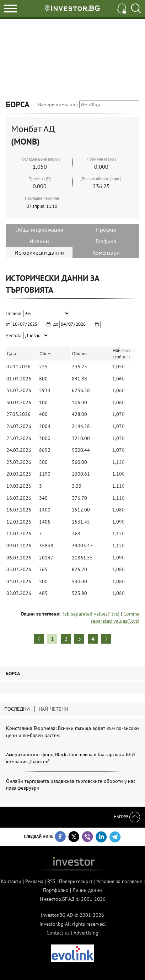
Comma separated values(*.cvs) (115, 617)
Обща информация (39, 229)
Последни (17, 709)
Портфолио (56, 890)
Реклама (34, 881)
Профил (106, 229)
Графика (106, 241)
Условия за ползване (119, 881)
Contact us (58, 933)
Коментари (106, 253)
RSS (51, 881)
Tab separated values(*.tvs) (91, 614)
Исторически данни (39, 253)
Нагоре (127, 816)
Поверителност (76, 881)
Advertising (86, 933)
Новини (39, 241)
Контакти (11, 881)
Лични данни (87, 890)
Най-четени (53, 709)
